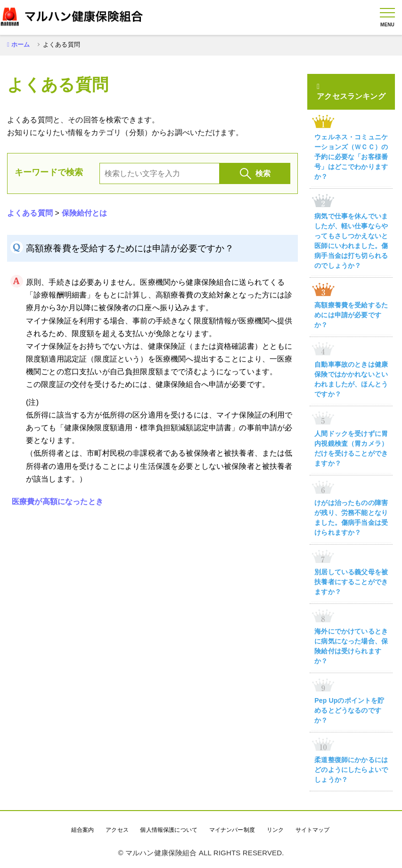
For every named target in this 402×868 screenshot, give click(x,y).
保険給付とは (85, 213)
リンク (275, 830)
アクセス (117, 830)
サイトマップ (313, 830)
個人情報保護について (169, 830)
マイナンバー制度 (232, 830)
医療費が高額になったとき (57, 502)
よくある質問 (30, 213)
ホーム (21, 44)
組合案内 (83, 830)
